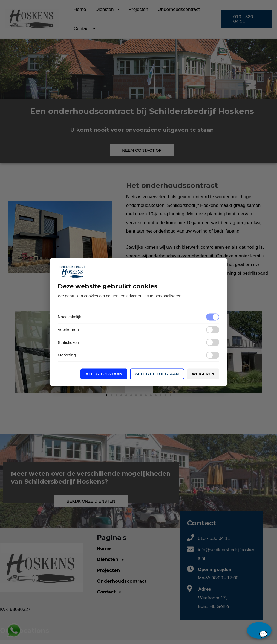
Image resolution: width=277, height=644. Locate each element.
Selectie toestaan (157, 374)
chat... (259, 630)
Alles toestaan (104, 374)
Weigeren (203, 374)
